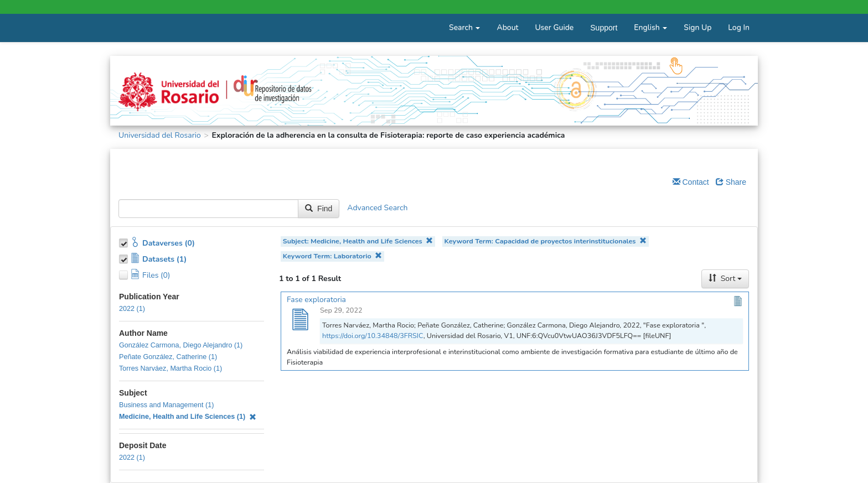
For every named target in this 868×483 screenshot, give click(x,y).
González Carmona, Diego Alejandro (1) (181, 345)
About (507, 27)
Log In (739, 27)
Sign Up (697, 27)
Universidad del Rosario (160, 135)
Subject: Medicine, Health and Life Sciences (358, 241)
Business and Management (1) (167, 405)
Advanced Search (377, 208)
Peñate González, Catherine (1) (168, 357)
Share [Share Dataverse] (731, 182)
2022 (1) (132, 309)
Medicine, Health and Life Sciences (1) (188, 417)
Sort (725, 279)
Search (464, 27)
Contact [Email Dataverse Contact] (691, 182)
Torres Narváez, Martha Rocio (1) (170, 368)
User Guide (554, 27)
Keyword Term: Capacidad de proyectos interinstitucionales (545, 241)
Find (319, 209)
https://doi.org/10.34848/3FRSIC (373, 336)
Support (604, 28)
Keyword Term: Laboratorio (332, 256)
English (650, 27)
